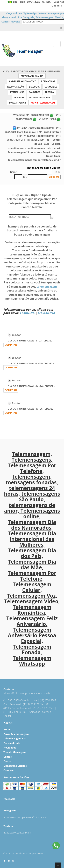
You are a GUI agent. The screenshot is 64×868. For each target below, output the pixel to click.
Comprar (9, 770)
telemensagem (47, 287)
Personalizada (12, 743)
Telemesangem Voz (15, 738)
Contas (8, 757)
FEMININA (27, 313)
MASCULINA (46, 313)
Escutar (16, 335)
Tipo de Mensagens (15, 752)
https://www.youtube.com (17, 833)
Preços (7, 761)
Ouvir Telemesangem (16, 734)
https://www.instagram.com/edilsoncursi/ (25, 817)
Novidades (10, 748)
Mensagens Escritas (15, 766)
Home (7, 729)
